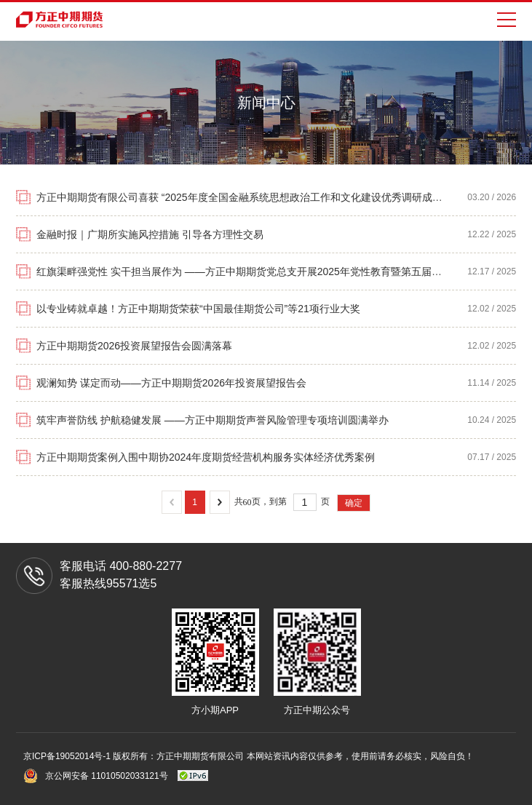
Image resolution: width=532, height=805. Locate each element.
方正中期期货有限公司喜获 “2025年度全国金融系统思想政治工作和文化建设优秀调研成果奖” (246, 197)
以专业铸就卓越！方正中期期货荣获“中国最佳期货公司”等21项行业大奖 (198, 309)
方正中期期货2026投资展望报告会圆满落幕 (134, 346)
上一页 (172, 502)
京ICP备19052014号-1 (68, 756)
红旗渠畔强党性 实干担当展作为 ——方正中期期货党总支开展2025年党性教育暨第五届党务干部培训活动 (275, 271)
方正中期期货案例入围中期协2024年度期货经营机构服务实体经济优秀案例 (206, 457)
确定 (354, 503)
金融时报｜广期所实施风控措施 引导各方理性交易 (150, 234)
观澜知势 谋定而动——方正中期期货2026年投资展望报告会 (171, 383)
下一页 (220, 502)
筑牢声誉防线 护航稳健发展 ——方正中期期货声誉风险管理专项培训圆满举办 (213, 420)
